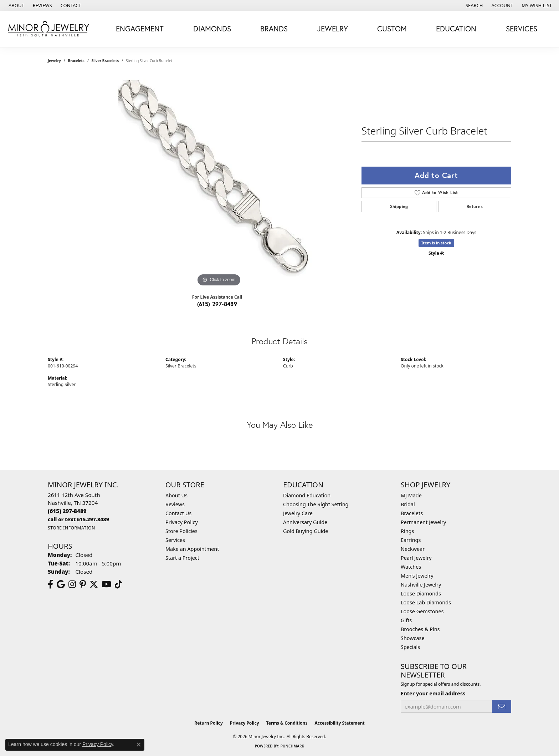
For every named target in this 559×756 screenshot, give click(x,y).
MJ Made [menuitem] (411, 495)
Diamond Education (307, 495)
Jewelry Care (298, 513)
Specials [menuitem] (410, 647)
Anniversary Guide (305, 522)
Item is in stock (436, 243)
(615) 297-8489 (217, 304)
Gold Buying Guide (306, 531)
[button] (474, 5)
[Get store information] (71, 528)
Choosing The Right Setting (316, 504)
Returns (475, 206)
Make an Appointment (192, 549)
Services (522, 29)
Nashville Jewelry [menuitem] (421, 585)
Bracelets (76, 61)
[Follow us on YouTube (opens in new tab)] (106, 584)
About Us (176, 495)
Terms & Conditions (287, 723)
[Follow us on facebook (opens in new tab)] (50, 584)
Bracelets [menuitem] (412, 513)
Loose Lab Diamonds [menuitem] (426, 602)
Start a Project (182, 558)
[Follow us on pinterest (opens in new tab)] (83, 584)
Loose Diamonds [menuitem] (421, 593)
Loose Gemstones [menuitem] (422, 611)
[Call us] (78, 519)
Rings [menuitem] (407, 531)
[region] (219, 181)
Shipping (399, 206)
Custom (392, 29)
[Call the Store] (67, 511)
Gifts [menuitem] (406, 620)
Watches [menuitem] (411, 567)
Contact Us (178, 513)
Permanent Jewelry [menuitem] (423, 522)
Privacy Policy (182, 522)
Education (456, 29)
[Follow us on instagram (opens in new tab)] (72, 584)
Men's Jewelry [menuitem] (417, 576)
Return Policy (209, 723)
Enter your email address (433, 693)
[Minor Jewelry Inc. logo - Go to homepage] (49, 29)
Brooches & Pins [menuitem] (420, 629)
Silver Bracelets (105, 61)
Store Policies (181, 531)
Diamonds (212, 29)
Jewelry (333, 29)
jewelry (54, 61)
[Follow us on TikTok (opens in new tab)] (119, 584)
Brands (274, 29)
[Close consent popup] (139, 745)
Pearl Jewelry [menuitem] (416, 558)
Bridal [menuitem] (408, 504)
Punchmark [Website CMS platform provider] (293, 746)
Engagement (140, 29)
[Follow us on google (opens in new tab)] (61, 584)
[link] (16, 5)
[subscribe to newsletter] (502, 707)
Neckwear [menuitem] (413, 549)
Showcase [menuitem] (413, 638)
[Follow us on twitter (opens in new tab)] (94, 584)
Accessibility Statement (339, 723)
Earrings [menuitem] (411, 540)
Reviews (175, 504)
